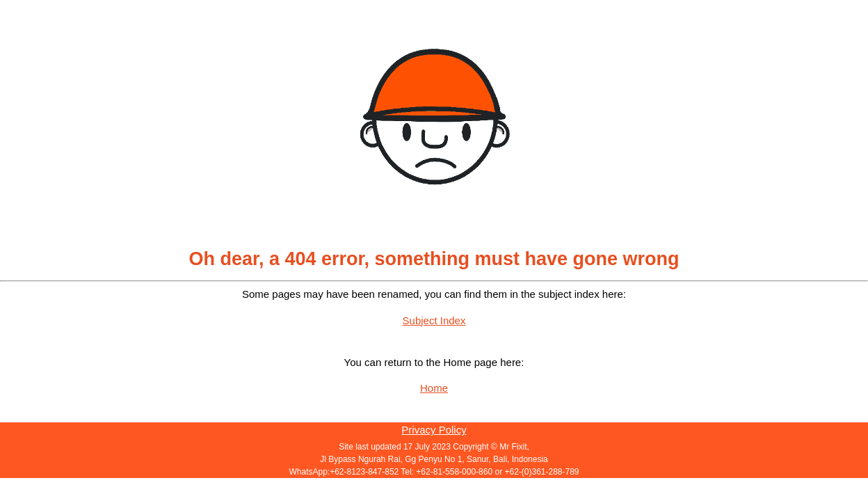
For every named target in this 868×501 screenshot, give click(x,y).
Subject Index (434, 320)
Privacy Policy (434, 430)
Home (434, 388)
